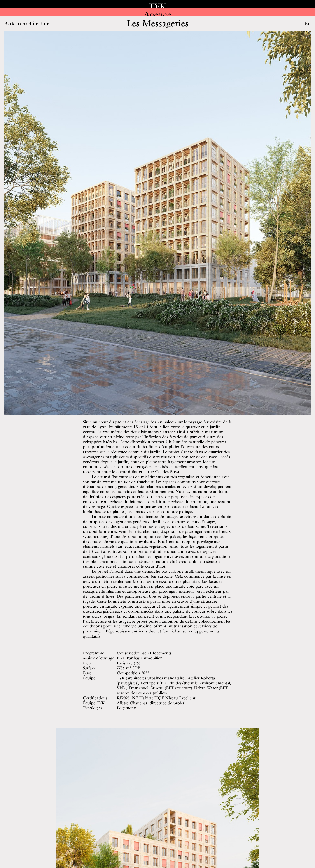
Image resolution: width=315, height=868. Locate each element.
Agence (157, 14)
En (308, 23)
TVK (158, 6)
